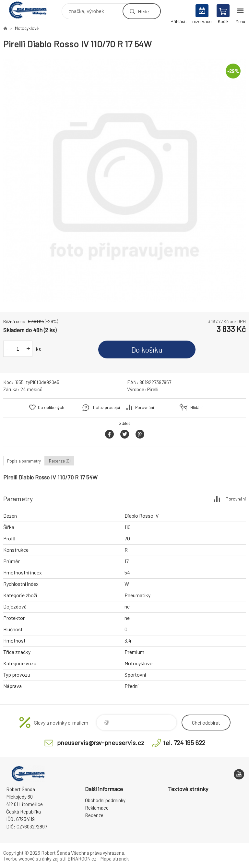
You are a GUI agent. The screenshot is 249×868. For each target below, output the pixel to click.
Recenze (94, 815)
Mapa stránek (114, 859)
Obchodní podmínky (105, 800)
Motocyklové (27, 28)
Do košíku (147, 350)
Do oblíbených (51, 407)
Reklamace (97, 808)
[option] (124, 181)
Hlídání (196, 407)
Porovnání (145, 407)
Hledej (144, 11)
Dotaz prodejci (107, 407)
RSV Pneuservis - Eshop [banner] (32, 10)
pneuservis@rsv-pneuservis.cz (101, 742)
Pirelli (153, 389)
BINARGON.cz (82, 859)
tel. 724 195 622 (184, 742)
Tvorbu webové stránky (27, 859)
